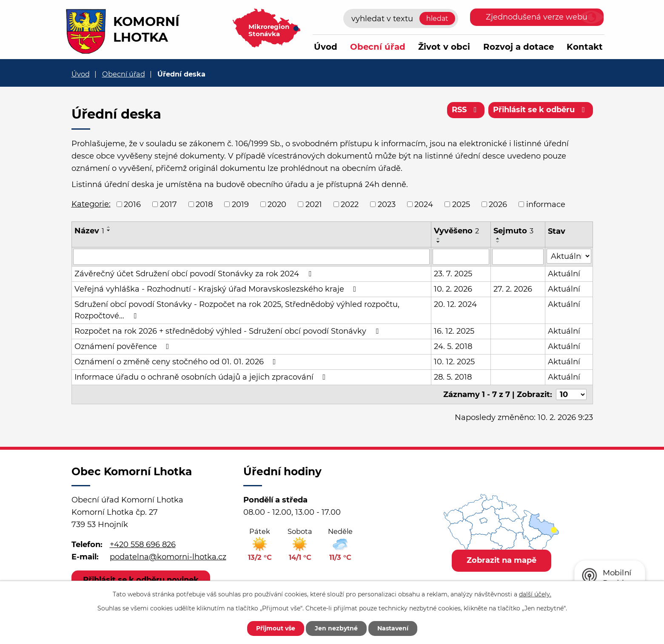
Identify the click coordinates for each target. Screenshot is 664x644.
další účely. (535, 594)
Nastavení (393, 628)
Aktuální (564, 274)
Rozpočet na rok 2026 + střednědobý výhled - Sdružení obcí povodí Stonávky (228, 331)
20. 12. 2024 (455, 304)
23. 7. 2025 (453, 274)
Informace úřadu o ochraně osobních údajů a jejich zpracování (202, 377)
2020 (277, 204)
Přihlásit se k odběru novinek (141, 580)
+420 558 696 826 (143, 545)
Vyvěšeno (456, 231)
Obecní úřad (378, 47)
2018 (204, 204)
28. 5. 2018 (453, 377)
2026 (498, 204)
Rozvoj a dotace (519, 47)
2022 (350, 204)
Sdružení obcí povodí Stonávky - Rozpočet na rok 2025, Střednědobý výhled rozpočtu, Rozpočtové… (237, 310)
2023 (387, 204)
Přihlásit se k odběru (541, 110)
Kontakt (585, 47)
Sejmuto (513, 231)
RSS (466, 110)
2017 (168, 204)
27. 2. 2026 (513, 289)
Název (89, 231)
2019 (240, 204)
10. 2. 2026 (453, 289)
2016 (132, 204)
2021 (314, 204)
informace (546, 204)
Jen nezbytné (336, 628)
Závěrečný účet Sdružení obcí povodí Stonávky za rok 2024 (195, 274)
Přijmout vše (276, 628)
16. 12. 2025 (454, 331)
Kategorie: (91, 204)
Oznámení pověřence (124, 346)
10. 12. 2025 (454, 362)
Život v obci (444, 47)
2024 (424, 204)
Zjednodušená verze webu (537, 17)
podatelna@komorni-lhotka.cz (168, 557)
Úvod (326, 47)
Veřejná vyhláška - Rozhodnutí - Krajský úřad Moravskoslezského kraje (217, 289)
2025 (461, 204)
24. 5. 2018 (453, 346)
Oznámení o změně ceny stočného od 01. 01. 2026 (177, 362)
